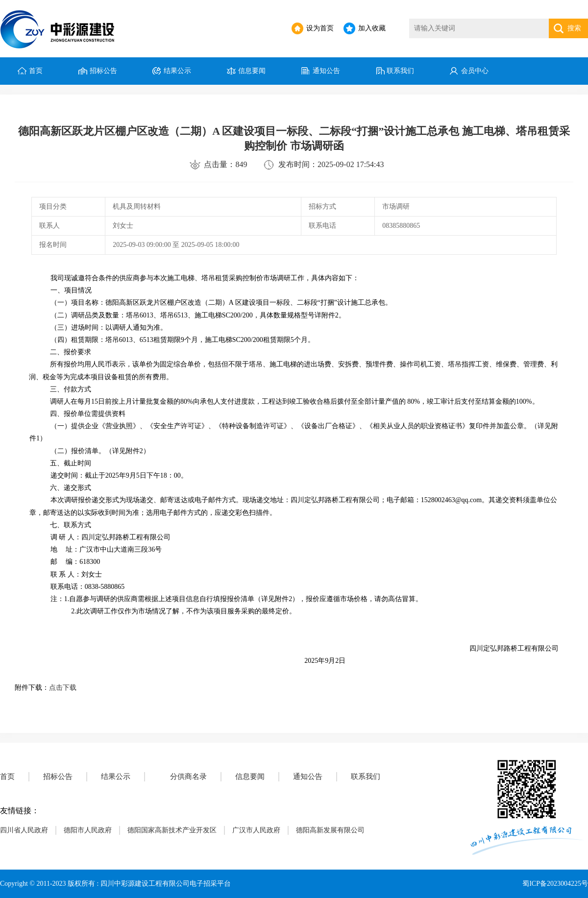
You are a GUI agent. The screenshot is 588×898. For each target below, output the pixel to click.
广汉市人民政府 (256, 830)
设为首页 (320, 28)
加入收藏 (372, 28)
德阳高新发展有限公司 (330, 830)
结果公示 (177, 71)
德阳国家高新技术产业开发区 (172, 830)
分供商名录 (188, 777)
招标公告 (103, 71)
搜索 (574, 28)
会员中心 (475, 71)
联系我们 (400, 71)
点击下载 (63, 688)
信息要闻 (252, 71)
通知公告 (326, 71)
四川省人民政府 (24, 830)
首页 (36, 71)
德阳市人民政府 (88, 830)
